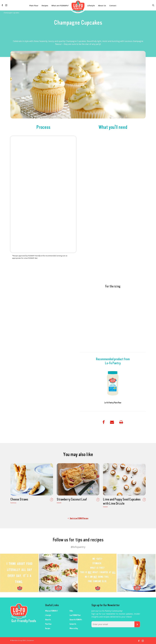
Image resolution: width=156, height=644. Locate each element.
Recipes (45, 6)
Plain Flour (34, 6)
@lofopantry (78, 547)
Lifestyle (91, 6)
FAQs (71, 611)
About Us (102, 6)
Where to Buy (74, 628)
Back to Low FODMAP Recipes (78, 518)
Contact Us (73, 624)
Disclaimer (31, 640)
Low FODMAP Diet (75, 615)
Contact (113, 6)
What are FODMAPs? (60, 6)
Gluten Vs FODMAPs (76, 620)
